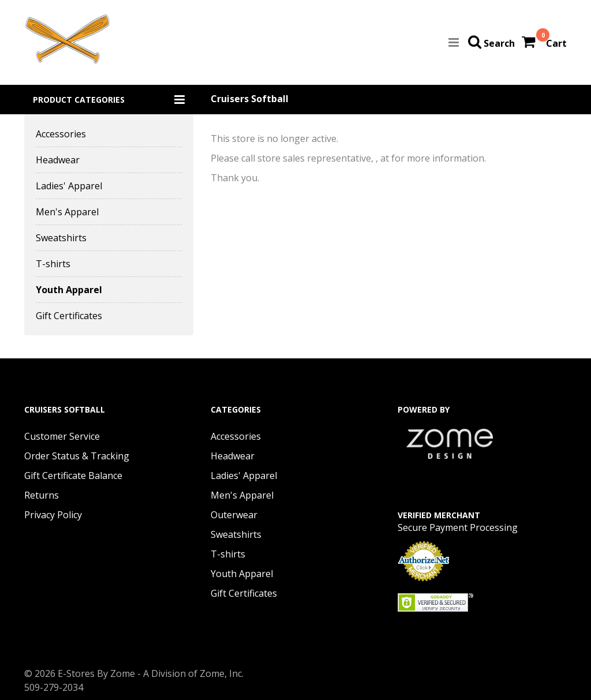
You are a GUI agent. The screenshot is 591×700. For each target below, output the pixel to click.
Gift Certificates (69, 316)
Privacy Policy (53, 515)
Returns (42, 495)
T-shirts (53, 264)
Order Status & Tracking (77, 456)
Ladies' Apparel (69, 186)
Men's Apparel (67, 212)
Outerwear (234, 515)
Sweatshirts (61, 238)
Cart (556, 43)
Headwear (58, 160)
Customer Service (62, 436)
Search (499, 43)
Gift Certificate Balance (73, 476)
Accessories (61, 134)
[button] (109, 100)
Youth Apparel (69, 290)
